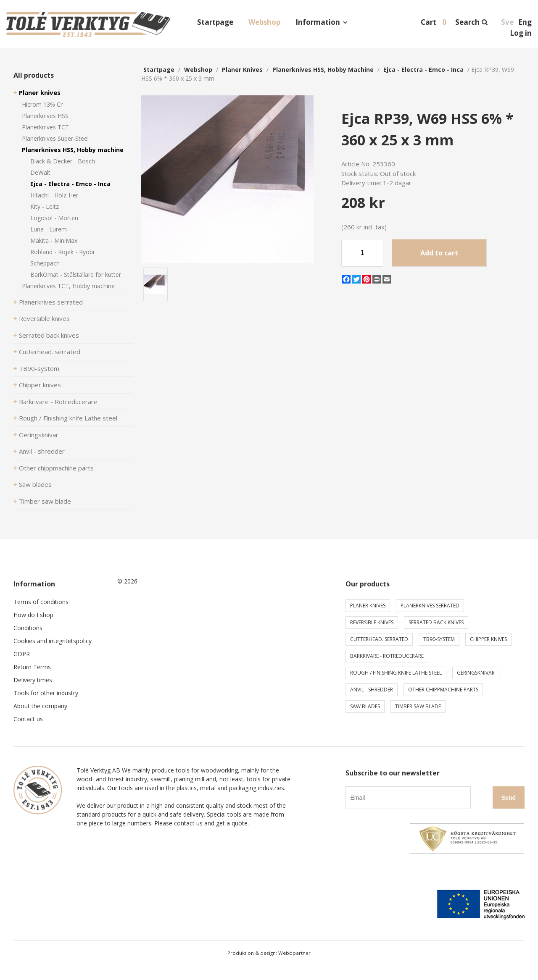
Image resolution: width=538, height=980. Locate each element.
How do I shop (33, 615)
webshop (198, 70)
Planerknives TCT (45, 127)
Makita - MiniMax (54, 240)
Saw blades (35, 484)
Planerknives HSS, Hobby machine (73, 150)
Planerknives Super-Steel (55, 138)
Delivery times (33, 680)
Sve (507, 22)
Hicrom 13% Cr (42, 104)
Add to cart (439, 253)
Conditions (28, 628)
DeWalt (40, 172)
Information (318, 22)
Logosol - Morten (54, 218)
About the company (40, 706)
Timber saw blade (45, 501)
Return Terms (32, 667)
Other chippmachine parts (56, 468)
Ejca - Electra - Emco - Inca (70, 184)
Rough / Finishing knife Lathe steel (68, 418)
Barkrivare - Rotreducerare (58, 402)
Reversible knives (44, 318)
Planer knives (40, 92)
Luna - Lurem (49, 229)
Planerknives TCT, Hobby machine (68, 286)
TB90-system (39, 368)
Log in (521, 33)
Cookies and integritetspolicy (53, 641)
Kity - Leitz (45, 206)
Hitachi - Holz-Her (54, 195)
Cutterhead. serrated (50, 352)
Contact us (28, 719)
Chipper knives (40, 385)
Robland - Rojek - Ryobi (62, 252)
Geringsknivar (39, 435)
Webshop (264, 22)
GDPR (22, 654)
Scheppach (45, 263)
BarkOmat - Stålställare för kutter (76, 275)
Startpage (215, 22)
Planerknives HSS (45, 116)
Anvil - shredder (42, 451)
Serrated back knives (49, 335)
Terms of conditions (41, 602)
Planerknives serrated (51, 302)
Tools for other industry (46, 693)
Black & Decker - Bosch (63, 161)
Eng (525, 22)
